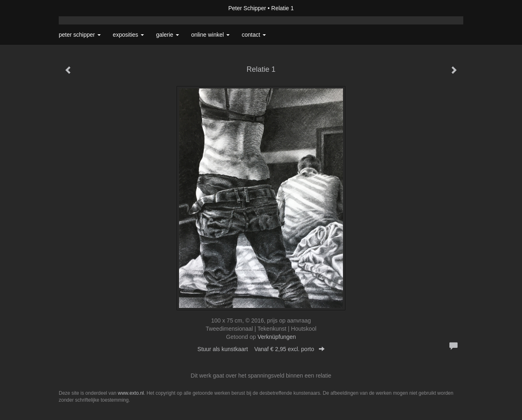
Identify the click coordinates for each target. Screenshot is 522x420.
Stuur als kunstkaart (261, 349)
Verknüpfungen (276, 337)
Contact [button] (254, 35)
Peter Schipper (247, 8)
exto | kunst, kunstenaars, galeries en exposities (82, 8)
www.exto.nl (131, 393)
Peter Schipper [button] (80, 35)
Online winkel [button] (210, 35)
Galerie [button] (168, 35)
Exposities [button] (128, 35)
